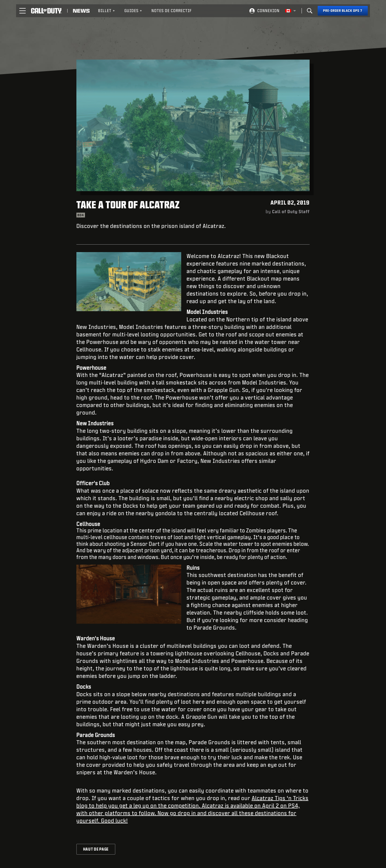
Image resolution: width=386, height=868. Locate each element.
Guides (133, 11)
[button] (23, 11)
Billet (107, 11)
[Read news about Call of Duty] (81, 11)
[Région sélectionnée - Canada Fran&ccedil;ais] (291, 11)
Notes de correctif (172, 11)
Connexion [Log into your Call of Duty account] (268, 11)
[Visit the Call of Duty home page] (47, 11)
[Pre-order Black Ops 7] (343, 11)
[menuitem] (107, 11)
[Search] (310, 11)
